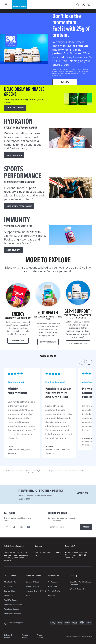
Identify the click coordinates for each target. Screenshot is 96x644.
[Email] (63, 527)
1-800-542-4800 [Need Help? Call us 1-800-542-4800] (24, 499)
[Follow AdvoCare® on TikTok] (14, 527)
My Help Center (54, 591)
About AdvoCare (11, 582)
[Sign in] (83, 9)
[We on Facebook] (7, 527)
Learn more (82, 493)
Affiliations (8, 596)
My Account (53, 582)
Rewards (51, 596)
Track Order (53, 586)
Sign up (86, 527)
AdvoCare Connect (12, 609)
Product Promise (33, 586)
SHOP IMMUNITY (13, 250)
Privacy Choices (40, 636)
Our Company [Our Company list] (10, 576)
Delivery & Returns (8, 636)
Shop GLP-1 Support (78, 343)
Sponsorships (9, 591)
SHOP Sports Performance (19, 206)
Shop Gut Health (48, 342)
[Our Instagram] (21, 527)
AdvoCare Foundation (14, 605)
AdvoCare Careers (12, 614)
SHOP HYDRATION (14, 155)
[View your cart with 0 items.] (89, 9)
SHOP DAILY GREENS (15, 108)
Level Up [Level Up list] (74, 576)
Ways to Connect (77, 589)
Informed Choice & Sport (36, 591)
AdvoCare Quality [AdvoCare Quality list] (33, 576)
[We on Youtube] (29, 527)
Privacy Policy (25, 636)
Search (78, 9)
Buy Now (65, 82)
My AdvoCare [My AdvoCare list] (54, 576)
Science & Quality (33, 582)
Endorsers (8, 586)
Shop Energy (18, 341)
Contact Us (69, 558)
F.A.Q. (28, 596)
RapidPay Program (11, 600)
